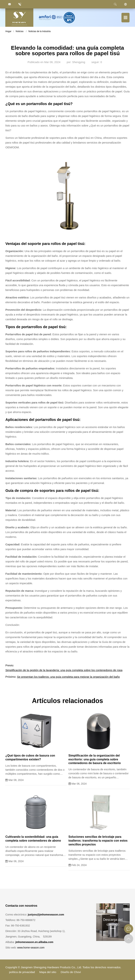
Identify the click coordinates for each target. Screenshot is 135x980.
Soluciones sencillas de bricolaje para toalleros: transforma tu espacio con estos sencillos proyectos (98, 841)
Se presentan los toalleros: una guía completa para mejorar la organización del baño (68, 677)
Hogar (8, 31)
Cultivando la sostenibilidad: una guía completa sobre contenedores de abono (33, 839)
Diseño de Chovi (71, 972)
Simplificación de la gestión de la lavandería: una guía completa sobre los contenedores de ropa (64, 670)
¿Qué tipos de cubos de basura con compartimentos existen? (30, 757)
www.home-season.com (31, 948)
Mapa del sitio (48, 972)
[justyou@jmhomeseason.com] (10, 4)
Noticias (20, 31)
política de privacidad (22, 972)
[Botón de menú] (126, 18)
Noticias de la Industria (39, 31)
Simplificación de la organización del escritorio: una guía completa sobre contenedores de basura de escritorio (95, 759)
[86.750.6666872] (20, 4)
